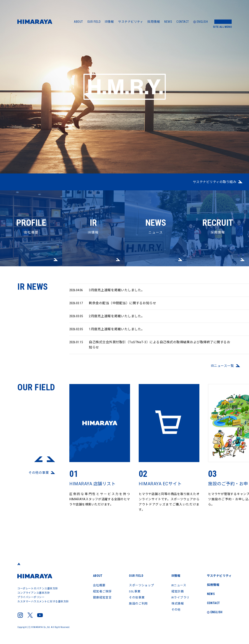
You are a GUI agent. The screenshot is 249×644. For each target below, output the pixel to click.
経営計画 (177, 591)
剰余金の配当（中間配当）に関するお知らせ (113, 306)
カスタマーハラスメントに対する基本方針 (43, 602)
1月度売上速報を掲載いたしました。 (107, 332)
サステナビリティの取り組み (215, 182)
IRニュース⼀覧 (222, 369)
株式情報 (177, 603)
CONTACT (183, 22)
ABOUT (78, 22)
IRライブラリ (180, 597)
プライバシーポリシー (31, 597)
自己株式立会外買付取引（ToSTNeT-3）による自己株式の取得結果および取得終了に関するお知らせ (150, 347)
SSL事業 (135, 591)
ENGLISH (201, 22)
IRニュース (179, 585)
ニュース (156, 212)
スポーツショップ (141, 585)
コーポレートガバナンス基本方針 (38, 588)
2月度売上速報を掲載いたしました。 (107, 319)
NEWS (168, 22)
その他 (176, 610)
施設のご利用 (138, 603)
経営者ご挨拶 (102, 591)
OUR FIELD (94, 22)
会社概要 (31, 212)
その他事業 (136, 597)
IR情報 (109, 22)
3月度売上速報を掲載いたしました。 (107, 293)
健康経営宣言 (102, 597)
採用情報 (154, 22)
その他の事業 (39, 476)
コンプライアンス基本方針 (34, 593)
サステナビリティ (131, 22)
